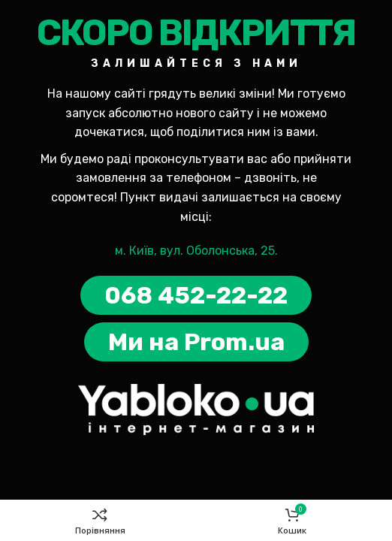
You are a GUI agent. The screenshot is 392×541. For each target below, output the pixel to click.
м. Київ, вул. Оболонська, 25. (196, 251)
